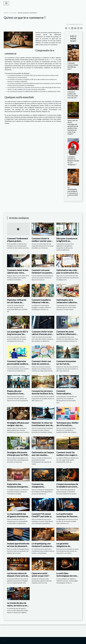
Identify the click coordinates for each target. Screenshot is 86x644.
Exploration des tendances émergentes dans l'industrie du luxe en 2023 (17, 488)
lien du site (52, 60)
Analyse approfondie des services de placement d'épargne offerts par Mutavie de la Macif (18, 547)
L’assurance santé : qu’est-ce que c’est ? (40, 575)
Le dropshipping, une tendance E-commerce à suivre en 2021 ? (73, 192)
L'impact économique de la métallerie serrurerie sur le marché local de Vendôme (67, 488)
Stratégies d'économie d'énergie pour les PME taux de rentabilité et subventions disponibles (18, 456)
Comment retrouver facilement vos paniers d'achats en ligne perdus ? (42, 274)
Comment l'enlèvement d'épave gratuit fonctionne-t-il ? (18, 241)
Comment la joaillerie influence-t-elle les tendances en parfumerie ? (41, 304)
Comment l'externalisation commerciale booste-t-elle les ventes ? (66, 395)
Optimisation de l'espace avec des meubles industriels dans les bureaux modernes (43, 456)
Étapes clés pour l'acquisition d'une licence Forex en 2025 (17, 394)
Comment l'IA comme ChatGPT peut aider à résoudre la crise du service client (41, 518)
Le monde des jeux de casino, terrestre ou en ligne (17, 605)
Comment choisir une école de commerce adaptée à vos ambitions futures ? (42, 365)
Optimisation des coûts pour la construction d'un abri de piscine (68, 273)
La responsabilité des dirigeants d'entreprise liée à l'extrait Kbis (17, 516)
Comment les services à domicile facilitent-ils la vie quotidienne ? (42, 394)
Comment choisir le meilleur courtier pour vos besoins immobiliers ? (43, 241)
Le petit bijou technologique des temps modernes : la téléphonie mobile (68, 577)
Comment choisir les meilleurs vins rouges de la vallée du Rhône (67, 455)
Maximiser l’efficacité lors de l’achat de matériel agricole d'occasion (17, 304)
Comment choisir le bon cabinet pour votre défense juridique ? (18, 273)
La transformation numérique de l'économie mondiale (68, 516)
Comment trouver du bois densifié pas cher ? (73, 66)
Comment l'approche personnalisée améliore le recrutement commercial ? (17, 365)
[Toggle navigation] (6, 3)
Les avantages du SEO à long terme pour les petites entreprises (17, 334)
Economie (13, 13)
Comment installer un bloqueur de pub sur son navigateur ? (73, 161)
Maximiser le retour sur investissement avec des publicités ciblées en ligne (42, 427)
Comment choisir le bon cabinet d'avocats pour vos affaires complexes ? (42, 334)
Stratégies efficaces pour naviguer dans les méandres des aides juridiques (18, 427)
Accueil (6, 13)
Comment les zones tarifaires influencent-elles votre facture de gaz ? (68, 335)
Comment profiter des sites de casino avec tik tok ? (73, 95)
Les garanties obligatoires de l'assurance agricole (65, 546)
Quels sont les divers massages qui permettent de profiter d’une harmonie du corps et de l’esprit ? (73, 127)
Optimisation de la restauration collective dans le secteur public (66, 302)
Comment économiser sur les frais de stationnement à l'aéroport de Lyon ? (66, 365)
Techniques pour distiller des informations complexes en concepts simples (67, 427)
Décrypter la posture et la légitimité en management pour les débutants (67, 242)
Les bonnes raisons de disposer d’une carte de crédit (17, 576)
